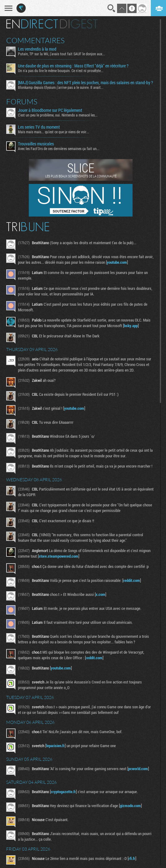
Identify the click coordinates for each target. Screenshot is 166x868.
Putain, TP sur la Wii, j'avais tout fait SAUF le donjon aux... (61, 54)
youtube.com (117, 262)
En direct (32, 24)
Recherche (111, 8)
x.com (100, 594)
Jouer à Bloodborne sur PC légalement (50, 110)
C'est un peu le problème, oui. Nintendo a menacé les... (58, 115)
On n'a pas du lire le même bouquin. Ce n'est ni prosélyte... (61, 71)
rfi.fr (132, 858)
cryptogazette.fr (63, 792)
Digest (79, 24)
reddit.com (132, 580)
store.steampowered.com (59, 556)
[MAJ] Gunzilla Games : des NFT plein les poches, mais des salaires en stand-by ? (85, 83)
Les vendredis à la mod (37, 49)
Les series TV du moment (39, 127)
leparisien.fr (55, 746)
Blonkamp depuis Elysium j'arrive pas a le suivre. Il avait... (61, 87)
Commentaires (35, 40)
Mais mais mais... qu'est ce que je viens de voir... (54, 132)
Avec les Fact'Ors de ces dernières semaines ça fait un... (59, 148)
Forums (22, 102)
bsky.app (131, 326)
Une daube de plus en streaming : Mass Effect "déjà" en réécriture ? (73, 66)
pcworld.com (138, 769)
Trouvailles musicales (36, 144)
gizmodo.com (130, 806)
